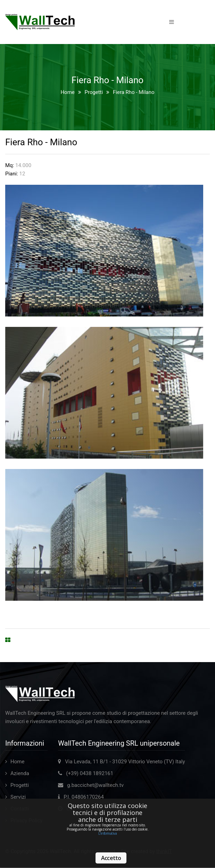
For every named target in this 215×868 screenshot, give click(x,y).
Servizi (18, 797)
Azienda (20, 773)
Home (67, 92)
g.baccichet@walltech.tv (95, 785)
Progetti (94, 92)
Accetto (111, 858)
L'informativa (108, 833)
